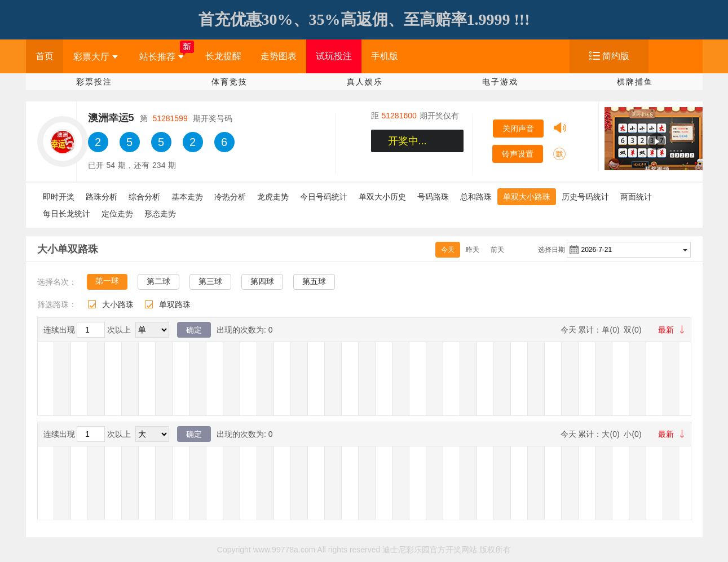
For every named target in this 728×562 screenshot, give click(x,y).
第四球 (262, 281)
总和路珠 (476, 197)
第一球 (107, 281)
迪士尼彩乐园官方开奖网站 (430, 550)
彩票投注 (94, 82)
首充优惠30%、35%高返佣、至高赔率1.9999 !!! (364, 19)
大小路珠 (118, 304)
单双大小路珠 (527, 197)
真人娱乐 (365, 82)
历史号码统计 (585, 197)
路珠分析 (102, 197)
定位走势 (117, 214)
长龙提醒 (223, 56)
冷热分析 (230, 197)
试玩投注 (334, 56)
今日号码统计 (324, 197)
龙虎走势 (273, 197)
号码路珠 (433, 197)
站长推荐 (162, 57)
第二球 (158, 281)
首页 (45, 56)
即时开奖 (59, 197)
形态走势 (160, 214)
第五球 (314, 281)
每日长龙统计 (67, 214)
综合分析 (144, 197)
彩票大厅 (96, 57)
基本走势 (187, 197)
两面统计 (636, 197)
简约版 (616, 56)
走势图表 (279, 56)
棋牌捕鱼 (635, 82)
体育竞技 (230, 82)
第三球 (210, 281)
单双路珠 (175, 304)
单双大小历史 (382, 197)
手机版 (385, 56)
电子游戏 (500, 82)
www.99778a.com (284, 550)
